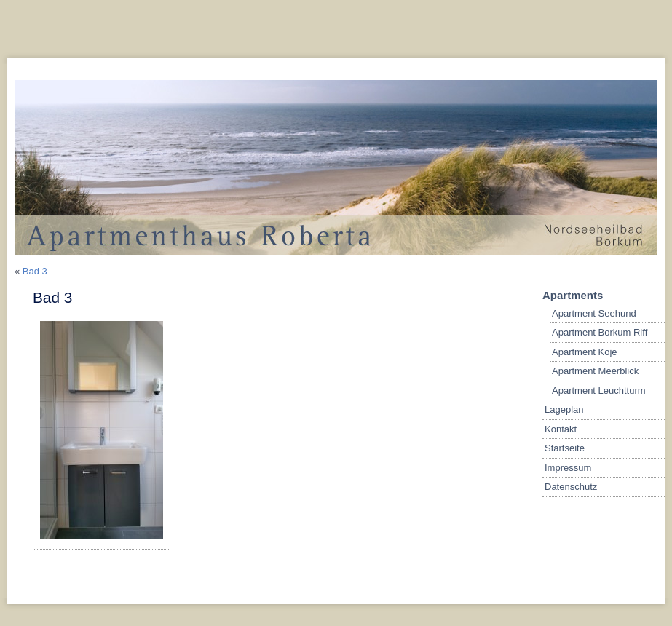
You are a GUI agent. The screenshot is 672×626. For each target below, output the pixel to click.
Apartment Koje (585, 352)
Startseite (565, 448)
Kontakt (561, 429)
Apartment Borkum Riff (600, 332)
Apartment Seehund (594, 313)
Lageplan (564, 409)
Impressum (568, 468)
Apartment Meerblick (595, 371)
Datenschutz (571, 487)
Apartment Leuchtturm (599, 391)
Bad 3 (35, 271)
